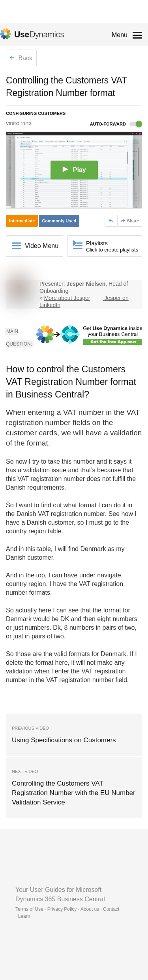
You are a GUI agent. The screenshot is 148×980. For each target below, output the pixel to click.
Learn (24, 916)
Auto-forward (116, 124)
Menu (120, 35)
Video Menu (42, 246)
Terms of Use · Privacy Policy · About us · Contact (67, 909)
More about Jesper (67, 298)
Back (21, 58)
